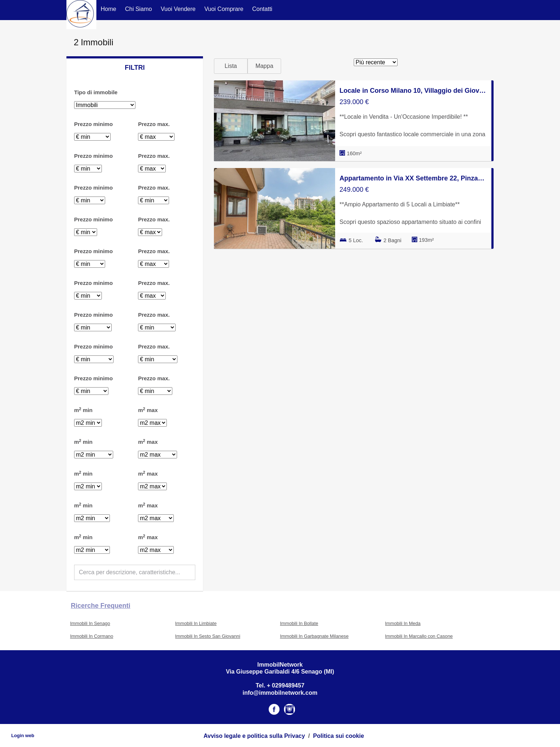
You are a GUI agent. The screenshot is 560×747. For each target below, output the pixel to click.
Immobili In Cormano (92, 636)
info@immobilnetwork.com (280, 693)
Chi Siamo (138, 9)
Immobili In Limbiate (196, 623)
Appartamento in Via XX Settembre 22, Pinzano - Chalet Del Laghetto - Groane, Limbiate (413, 178)
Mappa (264, 66)
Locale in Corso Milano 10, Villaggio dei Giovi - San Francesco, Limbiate (413, 91)
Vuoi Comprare (224, 9)
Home (109, 9)
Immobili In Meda (403, 623)
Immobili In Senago (90, 623)
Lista (231, 66)
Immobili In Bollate (299, 623)
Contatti (262, 9)
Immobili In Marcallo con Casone (419, 636)
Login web (23, 735)
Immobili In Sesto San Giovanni (208, 636)
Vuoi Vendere (178, 9)
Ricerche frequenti (101, 606)
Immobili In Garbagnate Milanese (314, 636)
